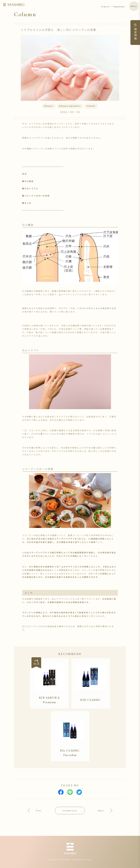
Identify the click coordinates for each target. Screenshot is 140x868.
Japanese (119, 7)
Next (101, 811)
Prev (39, 811)
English (106, 7)
